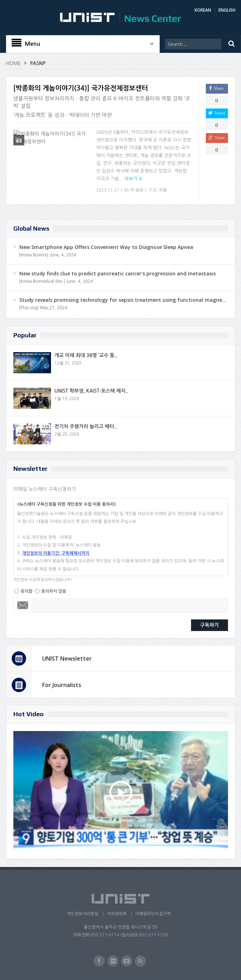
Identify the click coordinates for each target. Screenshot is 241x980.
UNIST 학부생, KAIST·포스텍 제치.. (92, 391)
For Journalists (62, 685)
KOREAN (203, 10)
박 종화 (137, 190)
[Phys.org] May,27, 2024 (43, 308)
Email (23, 605)
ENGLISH (227, 10)
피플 (163, 190)
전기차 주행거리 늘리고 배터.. (86, 426)
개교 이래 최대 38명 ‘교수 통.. (86, 355)
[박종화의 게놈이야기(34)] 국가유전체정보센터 (81, 88)
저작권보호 (117, 914)
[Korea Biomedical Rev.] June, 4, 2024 (56, 281)
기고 (153, 190)
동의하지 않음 (54, 591)
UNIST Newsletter (67, 658)
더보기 (131, 179)
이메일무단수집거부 (153, 914)
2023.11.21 (108, 190)
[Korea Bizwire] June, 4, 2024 (48, 255)
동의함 (27, 591)
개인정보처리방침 (82, 914)
